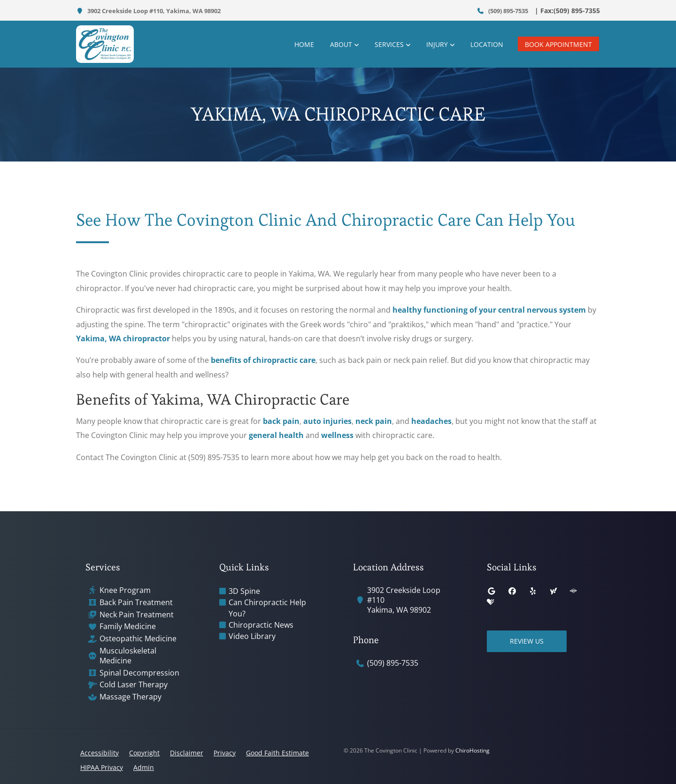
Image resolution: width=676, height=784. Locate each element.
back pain (281, 421)
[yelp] (533, 591)
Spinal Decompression (139, 673)
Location (487, 44)
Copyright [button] (144, 753)
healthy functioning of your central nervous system (489, 310)
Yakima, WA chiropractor (123, 338)
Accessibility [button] (100, 753)
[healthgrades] (491, 602)
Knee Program (125, 590)
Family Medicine (128, 626)
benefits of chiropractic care (263, 360)
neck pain (374, 421)
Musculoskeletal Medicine (128, 656)
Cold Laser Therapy (134, 685)
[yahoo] (553, 591)
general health (276, 435)
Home (304, 44)
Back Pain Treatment (136, 603)
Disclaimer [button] (187, 753)
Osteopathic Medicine (138, 639)
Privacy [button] (225, 753)
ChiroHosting (472, 750)
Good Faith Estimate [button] (277, 753)
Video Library (252, 636)
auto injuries (327, 421)
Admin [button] (144, 767)
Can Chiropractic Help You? (267, 608)
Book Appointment (558, 44)
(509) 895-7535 (503, 11)
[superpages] (573, 591)
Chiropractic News (261, 625)
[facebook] (512, 591)
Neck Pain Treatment (137, 615)
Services (389, 44)
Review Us (527, 641)
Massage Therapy (131, 697)
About (341, 44)
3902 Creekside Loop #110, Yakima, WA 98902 (148, 11)
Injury (437, 44)
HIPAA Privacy (102, 767)
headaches (431, 421)
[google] (492, 591)
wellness (337, 435)
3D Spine (244, 591)
